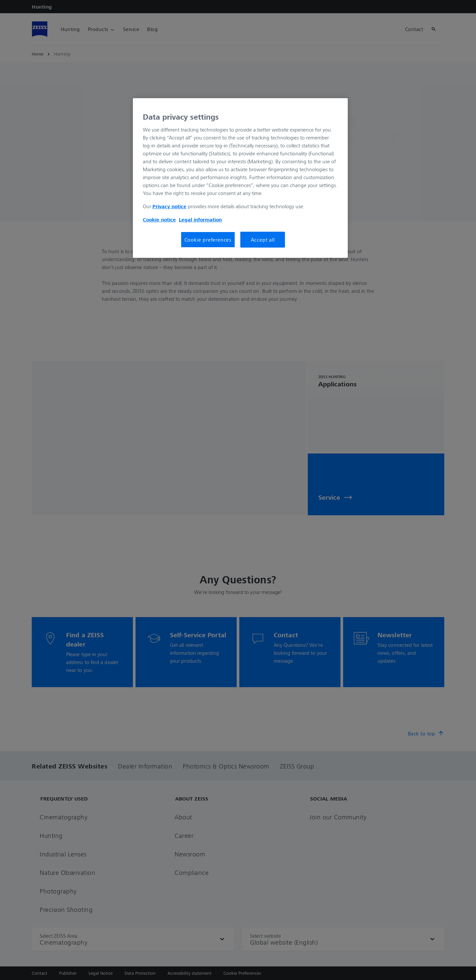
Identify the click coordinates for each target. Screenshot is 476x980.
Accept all (263, 240)
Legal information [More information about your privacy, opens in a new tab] (200, 219)
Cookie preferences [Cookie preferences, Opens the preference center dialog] (208, 240)
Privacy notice (169, 206)
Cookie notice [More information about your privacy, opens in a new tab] (159, 219)
